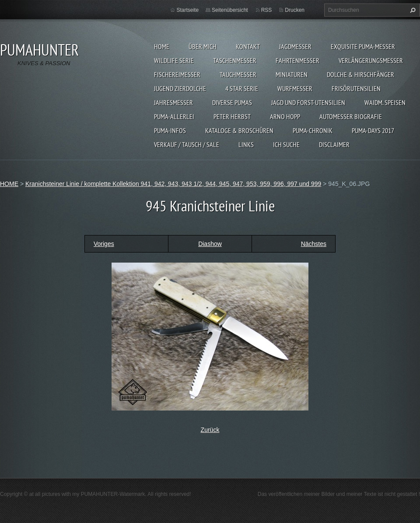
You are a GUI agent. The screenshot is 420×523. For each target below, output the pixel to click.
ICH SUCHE (286, 144)
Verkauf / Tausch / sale (187, 144)
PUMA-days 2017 (373, 130)
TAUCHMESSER (238, 74)
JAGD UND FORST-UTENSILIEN (308, 102)
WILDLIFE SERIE (174, 60)
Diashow (210, 244)
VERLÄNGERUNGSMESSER (371, 60)
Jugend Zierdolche (180, 88)
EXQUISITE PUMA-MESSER (363, 46)
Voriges (104, 244)
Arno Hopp (285, 116)
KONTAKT (248, 46)
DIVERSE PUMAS (232, 102)
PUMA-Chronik (313, 130)
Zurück (210, 430)
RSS (267, 10)
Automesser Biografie (351, 116)
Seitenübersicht (230, 10)
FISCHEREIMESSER (177, 74)
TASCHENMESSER (235, 60)
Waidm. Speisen (385, 102)
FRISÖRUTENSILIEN (356, 88)
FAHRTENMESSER (297, 60)
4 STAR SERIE (242, 88)
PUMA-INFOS (170, 130)
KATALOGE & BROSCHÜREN (239, 130)
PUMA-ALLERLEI (174, 116)
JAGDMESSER (295, 46)
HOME (162, 46)
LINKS (246, 144)
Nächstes (314, 244)
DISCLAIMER (334, 144)
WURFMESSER (295, 88)
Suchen (412, 10)
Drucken (295, 10)
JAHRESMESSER (173, 102)
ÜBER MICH (203, 46)
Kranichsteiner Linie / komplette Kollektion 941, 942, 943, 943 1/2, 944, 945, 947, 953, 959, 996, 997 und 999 (173, 184)
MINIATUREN (292, 74)
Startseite (187, 10)
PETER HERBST (232, 116)
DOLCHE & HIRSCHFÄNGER (360, 74)
